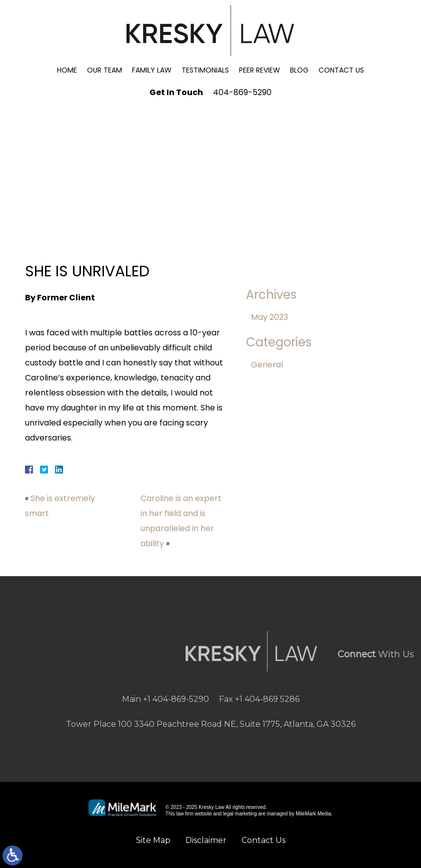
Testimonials (205, 70)
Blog (299, 70)
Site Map (153, 840)
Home (67, 70)
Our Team (104, 70)
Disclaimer (206, 840)
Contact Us (341, 70)
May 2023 (269, 317)
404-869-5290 (242, 92)
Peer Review (259, 70)
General (267, 365)
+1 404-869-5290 (176, 699)
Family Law (152, 70)
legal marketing (240, 814)
